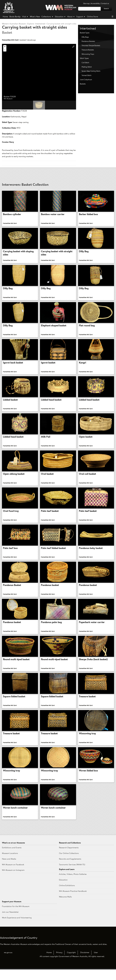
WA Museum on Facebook (13, 875)
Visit (25, 17)
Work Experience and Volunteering (17, 928)
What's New (35, 17)
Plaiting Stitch (87, 67)
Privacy (59, 963)
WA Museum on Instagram (13, 881)
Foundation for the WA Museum (16, 917)
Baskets (83, 84)
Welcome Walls (65, 907)
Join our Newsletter (10, 923)
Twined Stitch (87, 76)
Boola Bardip (15, 17)
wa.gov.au (8, 963)
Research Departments (69, 858)
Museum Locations (10, 864)
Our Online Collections (69, 864)
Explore (31, 24)
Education (60, 17)
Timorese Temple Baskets (91, 46)
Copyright (71, 963)
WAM (14, 24)
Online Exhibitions (67, 896)
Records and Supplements (70, 870)
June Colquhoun (86, 80)
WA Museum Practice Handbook (73, 902)
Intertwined (40, 24)
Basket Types (85, 33)
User (96, 963)
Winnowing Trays (88, 54)
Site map (86, 4)
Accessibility (95, 4)
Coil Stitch (85, 63)
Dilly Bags (85, 37)
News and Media (9, 870)
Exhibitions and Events (12, 858)
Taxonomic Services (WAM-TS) (72, 875)
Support (81, 17)
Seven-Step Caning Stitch (91, 71)
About (71, 17)
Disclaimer (85, 963)
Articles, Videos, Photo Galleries (73, 885)
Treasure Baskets (88, 50)
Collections (47, 17)
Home (5, 17)
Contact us (105, 4)
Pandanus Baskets (88, 41)
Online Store (92, 17)
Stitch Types (84, 58)
